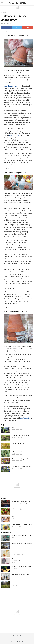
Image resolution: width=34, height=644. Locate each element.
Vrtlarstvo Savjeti (6, 12)
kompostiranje (14, 135)
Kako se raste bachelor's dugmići (22, 467)
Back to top (17, 636)
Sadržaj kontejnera (10, 86)
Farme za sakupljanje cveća (20, 459)
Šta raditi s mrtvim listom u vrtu (22, 436)
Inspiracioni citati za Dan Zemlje (22, 567)
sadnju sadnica (25, 418)
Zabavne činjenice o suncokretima (22, 524)
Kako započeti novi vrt (19, 428)
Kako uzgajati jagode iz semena (21, 509)
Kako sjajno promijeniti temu (20, 517)
